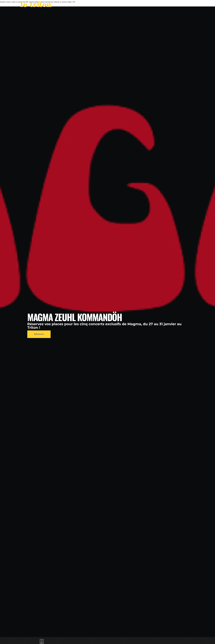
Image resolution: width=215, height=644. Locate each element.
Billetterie (39, 334)
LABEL (146, 5)
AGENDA (134, 5)
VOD (155, 5)
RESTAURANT (167, 5)
